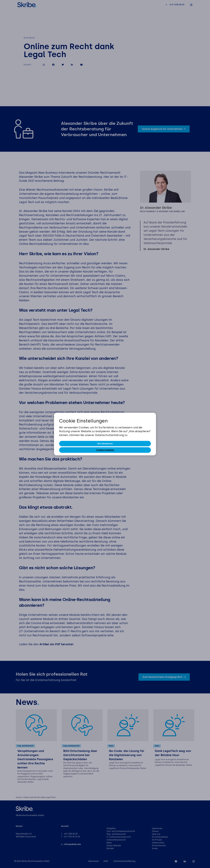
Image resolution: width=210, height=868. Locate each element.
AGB (106, 861)
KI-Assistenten (159, 846)
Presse (155, 831)
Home (19, 798)
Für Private (157, 840)
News (111, 746)
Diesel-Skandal (114, 846)
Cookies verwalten (105, 450)
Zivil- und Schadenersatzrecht (121, 831)
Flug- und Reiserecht (25, 746)
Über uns (156, 834)
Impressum (157, 829)
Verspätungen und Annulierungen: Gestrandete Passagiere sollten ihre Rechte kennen (35, 759)
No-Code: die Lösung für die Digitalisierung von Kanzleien (127, 755)
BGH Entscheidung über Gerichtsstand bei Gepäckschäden (80, 755)
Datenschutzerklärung (124, 861)
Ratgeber (111, 829)
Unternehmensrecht (116, 840)
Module (110, 849)
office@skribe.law (72, 844)
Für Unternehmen (160, 837)
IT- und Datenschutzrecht (119, 837)
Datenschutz (158, 843)
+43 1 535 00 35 (71, 834)
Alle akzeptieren (105, 444)
